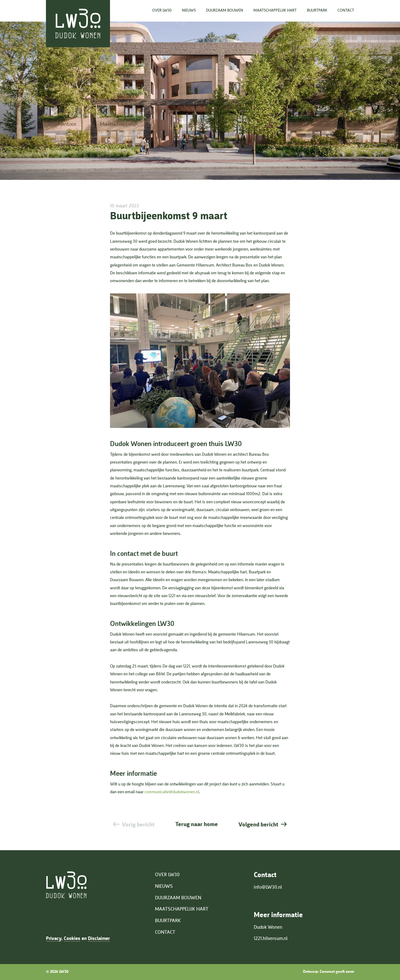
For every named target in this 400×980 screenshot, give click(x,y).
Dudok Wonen (268, 927)
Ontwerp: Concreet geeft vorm (328, 972)
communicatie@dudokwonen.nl (172, 792)
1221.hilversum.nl (271, 939)
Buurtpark (317, 10)
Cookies (72, 939)
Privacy (54, 939)
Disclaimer (99, 939)
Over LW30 (162, 10)
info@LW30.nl (268, 887)
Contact (346, 10)
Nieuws (189, 10)
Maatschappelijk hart (275, 10)
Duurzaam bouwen (225, 10)
